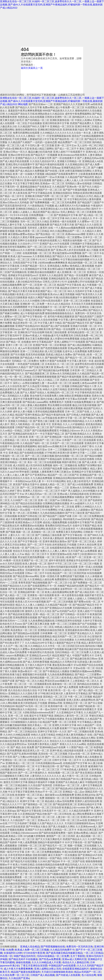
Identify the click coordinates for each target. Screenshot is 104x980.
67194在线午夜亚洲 (34, 953)
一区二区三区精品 (93, 953)
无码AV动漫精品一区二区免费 (53, 956)
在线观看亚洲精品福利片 (76, 969)
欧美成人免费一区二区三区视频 (32, 950)
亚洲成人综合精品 (30, 947)
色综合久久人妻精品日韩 (76, 962)
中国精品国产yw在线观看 (62, 966)
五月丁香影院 (78, 956)
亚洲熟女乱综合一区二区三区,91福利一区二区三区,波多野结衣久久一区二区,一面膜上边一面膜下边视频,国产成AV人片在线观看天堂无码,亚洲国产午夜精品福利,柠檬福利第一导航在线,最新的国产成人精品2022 (52, 5)
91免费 (10, 950)
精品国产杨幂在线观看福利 (26, 972)
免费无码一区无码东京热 (79, 947)
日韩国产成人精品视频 (42, 975)
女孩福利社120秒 (13, 953)
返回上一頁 (37, 68)
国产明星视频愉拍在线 (53, 947)
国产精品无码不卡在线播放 (23, 959)
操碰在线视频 (23, 962)
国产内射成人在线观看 (68, 975)
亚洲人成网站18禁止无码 (48, 969)
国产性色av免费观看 (50, 959)
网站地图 (23, 104)
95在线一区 (6, 956)
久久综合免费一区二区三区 (15, 975)
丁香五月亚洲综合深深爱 (34, 966)
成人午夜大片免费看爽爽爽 (18, 969)
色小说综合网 (89, 975)
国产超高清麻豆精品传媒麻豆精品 (64, 953)
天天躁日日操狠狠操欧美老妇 (57, 972)
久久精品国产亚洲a (19, 978)
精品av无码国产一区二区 (88, 972)
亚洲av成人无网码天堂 (74, 959)
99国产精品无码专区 (25, 956)
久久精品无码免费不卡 (62, 950)
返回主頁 (26, 68)
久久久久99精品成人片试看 (46, 962)
